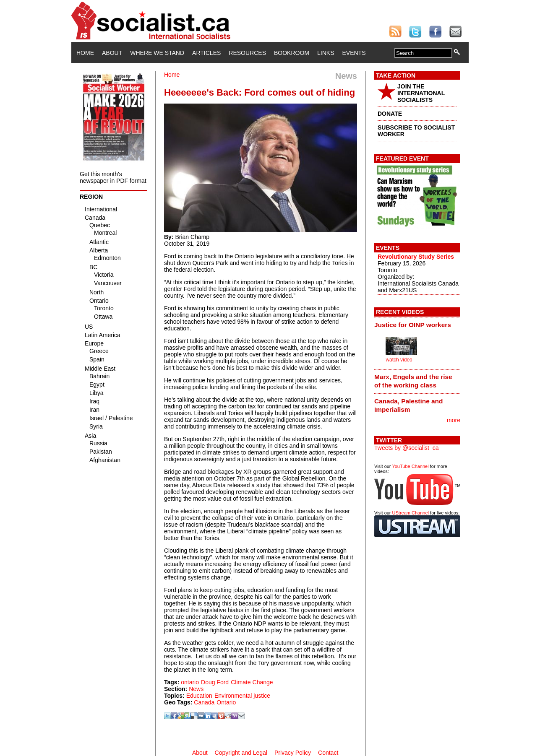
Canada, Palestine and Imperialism (408, 405)
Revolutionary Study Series (416, 257)
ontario (190, 682)
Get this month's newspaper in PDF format (113, 177)
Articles (206, 53)
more (454, 420)
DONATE (390, 114)
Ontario (226, 702)
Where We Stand (157, 53)
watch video (399, 360)
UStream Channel (411, 513)
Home (85, 53)
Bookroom (292, 53)
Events (354, 53)
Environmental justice (242, 696)
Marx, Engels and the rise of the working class (413, 381)
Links (326, 53)
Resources (247, 53)
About (112, 53)
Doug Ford (215, 682)
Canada (204, 702)
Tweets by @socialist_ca (407, 448)
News (196, 689)
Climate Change (252, 682)
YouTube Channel (410, 466)
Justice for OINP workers (413, 325)
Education (199, 696)
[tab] (417, 325)
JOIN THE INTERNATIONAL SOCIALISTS (421, 93)
